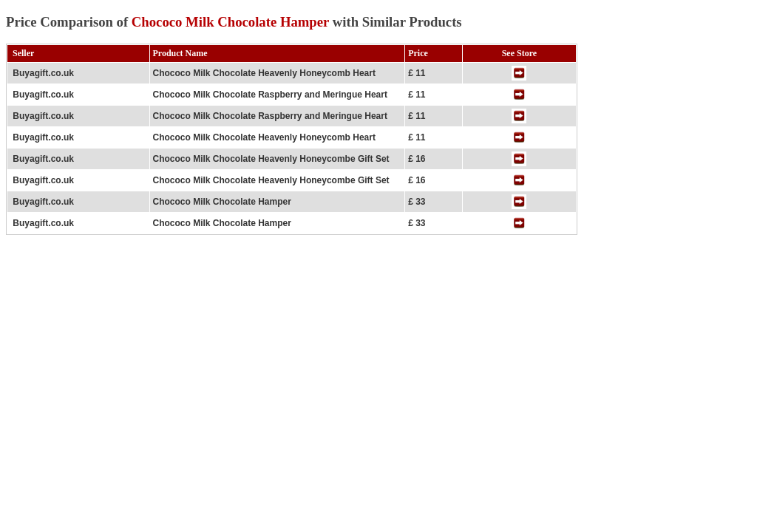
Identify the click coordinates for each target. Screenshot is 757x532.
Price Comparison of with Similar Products (234, 22)
